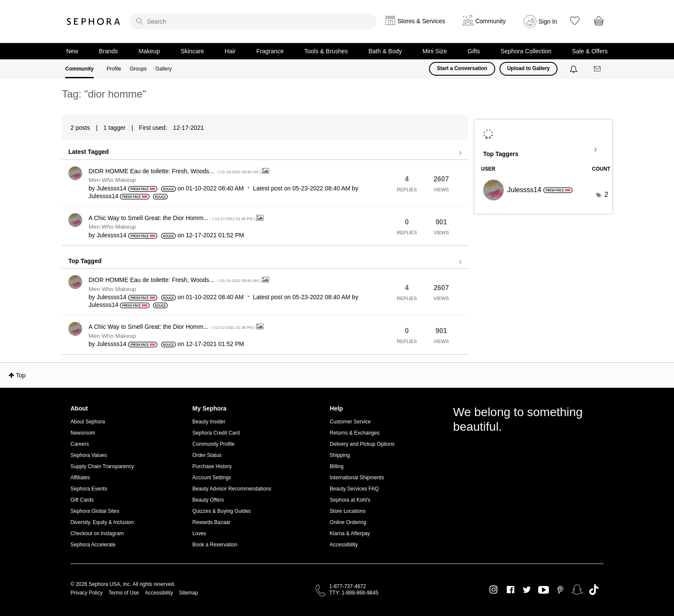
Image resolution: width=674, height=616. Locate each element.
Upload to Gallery (528, 68)
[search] (253, 21)
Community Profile (214, 444)
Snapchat (577, 590)
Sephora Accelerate (93, 545)
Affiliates (80, 478)
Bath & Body (385, 51)
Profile (114, 69)
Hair (230, 51)
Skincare (192, 51)
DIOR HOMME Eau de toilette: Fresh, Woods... (175, 171)
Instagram (494, 590)
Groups (138, 69)
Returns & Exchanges (355, 433)
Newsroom (83, 433)
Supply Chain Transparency (102, 466)
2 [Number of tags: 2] (606, 195)
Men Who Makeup (112, 180)
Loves (199, 533)
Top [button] (21, 375)
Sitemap (188, 593)
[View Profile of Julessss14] (112, 188)
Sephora (94, 21)
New (72, 51)
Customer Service (350, 422)
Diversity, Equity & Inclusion (102, 522)
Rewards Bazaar (212, 522)
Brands (108, 51)
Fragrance (270, 51)
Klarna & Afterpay (350, 533)
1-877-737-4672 (348, 586)
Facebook (510, 590)
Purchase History (212, 466)
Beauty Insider (209, 422)
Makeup (149, 51)
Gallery (163, 69)
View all (265, 153)
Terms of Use (124, 593)
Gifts (474, 51)
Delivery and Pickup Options (362, 444)
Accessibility (344, 545)
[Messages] (598, 69)
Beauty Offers (208, 500)
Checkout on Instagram (97, 533)
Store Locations (348, 511)
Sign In (548, 21)
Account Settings (212, 478)
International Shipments (357, 478)
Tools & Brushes (326, 51)
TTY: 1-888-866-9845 (354, 593)
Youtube (544, 590)
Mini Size (435, 51)
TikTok (594, 590)
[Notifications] (574, 69)
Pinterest (560, 590)
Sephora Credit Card (216, 433)
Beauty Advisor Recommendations (232, 489)
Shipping (340, 455)
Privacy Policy (87, 593)
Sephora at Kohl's (350, 500)
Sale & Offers (590, 51)
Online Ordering (348, 522)
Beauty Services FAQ (354, 489)
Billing (337, 466)
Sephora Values (89, 455)
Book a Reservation (215, 545)
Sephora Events (89, 489)
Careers (80, 444)
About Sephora (88, 422)
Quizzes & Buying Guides (222, 511)
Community (80, 69)
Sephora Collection (526, 51)
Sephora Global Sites (95, 511)
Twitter (527, 590)
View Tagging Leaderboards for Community (543, 150)
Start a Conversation (462, 68)
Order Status (207, 455)
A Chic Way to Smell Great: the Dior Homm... (172, 218)
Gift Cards (82, 500)
